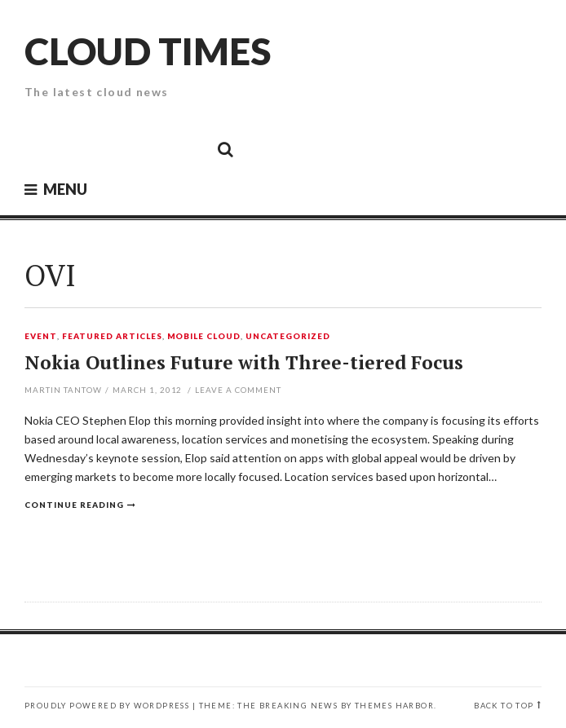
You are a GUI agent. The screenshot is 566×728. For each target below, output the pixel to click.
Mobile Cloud (204, 337)
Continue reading (74, 505)
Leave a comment (238, 390)
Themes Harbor (394, 706)
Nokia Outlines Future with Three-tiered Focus (244, 362)
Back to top (504, 706)
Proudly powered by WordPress (107, 706)
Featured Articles (112, 337)
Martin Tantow (63, 390)
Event (41, 337)
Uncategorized (288, 337)
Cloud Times (148, 51)
